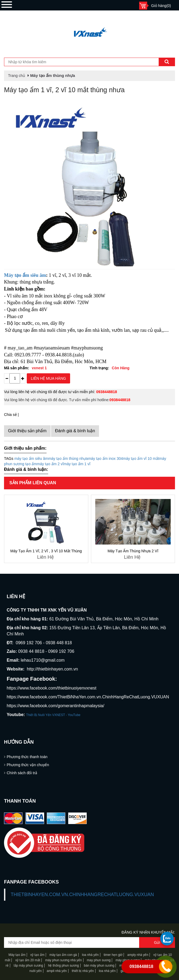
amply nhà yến (137, 955)
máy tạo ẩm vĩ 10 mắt (141, 459)
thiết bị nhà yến (83, 971)
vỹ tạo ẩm (37, 955)
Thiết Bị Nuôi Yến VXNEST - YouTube (53, 715)
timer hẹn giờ (113, 955)
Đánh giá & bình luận (75, 431)
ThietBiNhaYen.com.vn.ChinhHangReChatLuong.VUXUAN (82, 895)
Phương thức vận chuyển (28, 765)
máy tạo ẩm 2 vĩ (50, 464)
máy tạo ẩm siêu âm (31, 459)
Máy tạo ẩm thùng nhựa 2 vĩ (133, 551)
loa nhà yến (90, 955)
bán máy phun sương (99, 966)
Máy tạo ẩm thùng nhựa (53, 75)
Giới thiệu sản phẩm (27, 431)
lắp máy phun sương (28, 966)
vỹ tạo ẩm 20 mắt (28, 960)
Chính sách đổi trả (22, 773)
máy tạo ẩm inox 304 (105, 459)
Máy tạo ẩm (17, 955)
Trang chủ (17, 76)
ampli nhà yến (57, 971)
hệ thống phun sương (64, 966)
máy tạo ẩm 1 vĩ (77, 464)
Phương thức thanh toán (27, 757)
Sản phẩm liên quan (33, 483)
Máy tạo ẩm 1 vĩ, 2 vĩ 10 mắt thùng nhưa (64, 90)
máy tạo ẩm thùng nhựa (68, 459)
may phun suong (99, 960)
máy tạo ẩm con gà (63, 955)
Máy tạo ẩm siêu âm (25, 275)
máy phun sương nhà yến (64, 960)
